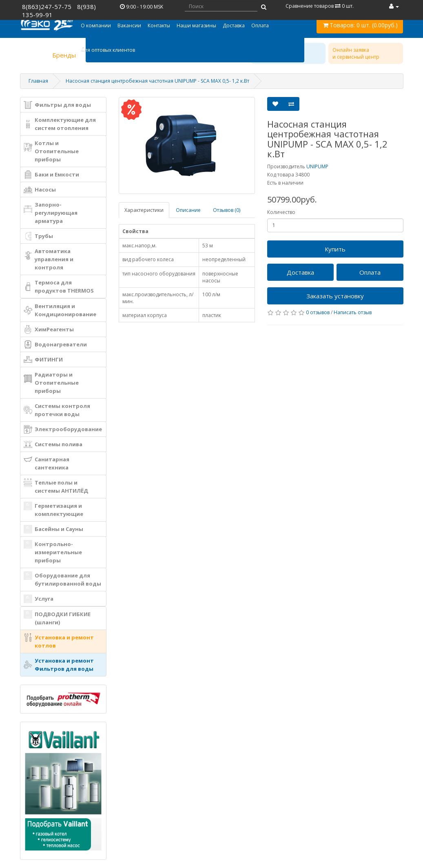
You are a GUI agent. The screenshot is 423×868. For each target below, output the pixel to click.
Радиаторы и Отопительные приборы (51, 383)
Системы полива (53, 444)
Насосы (40, 190)
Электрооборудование (63, 429)
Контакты (159, 25)
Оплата (260, 25)
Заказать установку (335, 296)
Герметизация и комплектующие (53, 510)
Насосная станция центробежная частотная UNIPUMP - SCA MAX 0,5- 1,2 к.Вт (157, 81)
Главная (38, 81)
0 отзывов (318, 312)
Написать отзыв (353, 312)
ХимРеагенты (49, 329)
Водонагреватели (55, 345)
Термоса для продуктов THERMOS (59, 286)
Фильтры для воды (57, 105)
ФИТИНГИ (43, 360)
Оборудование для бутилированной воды (62, 579)
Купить (335, 249)
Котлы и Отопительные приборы (51, 151)
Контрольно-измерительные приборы (53, 552)
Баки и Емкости (51, 175)
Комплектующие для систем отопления (60, 124)
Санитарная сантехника (47, 463)
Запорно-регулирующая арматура (51, 213)
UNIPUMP (317, 166)
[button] (96, 26)
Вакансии (129, 25)
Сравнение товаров (320, 6)
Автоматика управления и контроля (49, 259)
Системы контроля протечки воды (57, 410)
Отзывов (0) (227, 210)
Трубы (38, 236)
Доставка (234, 25)
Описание (188, 210)
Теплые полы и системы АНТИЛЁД (56, 486)
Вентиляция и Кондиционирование (60, 310)
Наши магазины (196, 25)
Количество (281, 212)
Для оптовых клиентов (108, 50)
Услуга (39, 599)
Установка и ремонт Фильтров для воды (59, 665)
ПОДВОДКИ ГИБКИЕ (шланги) (57, 618)
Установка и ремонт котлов (59, 641)
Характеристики (144, 210)
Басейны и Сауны (53, 529)
